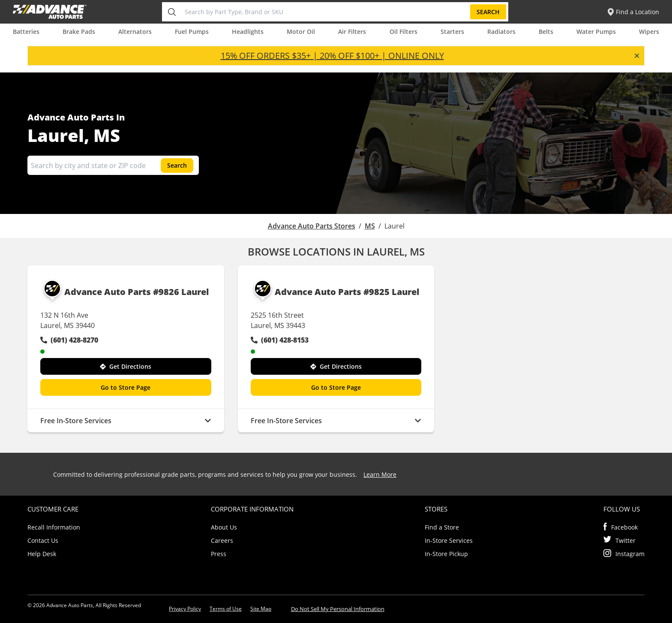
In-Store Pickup (446, 554)
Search (488, 12)
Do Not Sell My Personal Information (338, 609)
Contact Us (43, 540)
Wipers (649, 32)
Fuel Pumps (192, 32)
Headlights (248, 32)
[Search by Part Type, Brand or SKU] (326, 12)
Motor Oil (301, 32)
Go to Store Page (126, 387)
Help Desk (42, 554)
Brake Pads (79, 32)
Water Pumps (596, 32)
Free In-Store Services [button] (126, 421)
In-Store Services (449, 540)
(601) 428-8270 (69, 340)
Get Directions (126, 366)
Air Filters (352, 32)
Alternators (135, 32)
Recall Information (54, 527)
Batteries (26, 32)
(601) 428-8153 (280, 340)
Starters (452, 32)
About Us (224, 527)
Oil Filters (403, 32)
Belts (546, 32)
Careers (222, 540)
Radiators (501, 32)
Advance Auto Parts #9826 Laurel (124, 292)
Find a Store (442, 527)
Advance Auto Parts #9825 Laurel (335, 292)
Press (219, 554)
